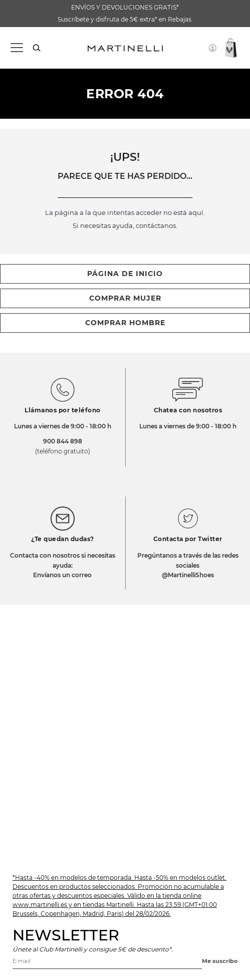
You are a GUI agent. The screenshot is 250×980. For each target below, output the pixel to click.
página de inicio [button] (125, 274)
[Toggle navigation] (16, 48)
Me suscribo (220, 961)
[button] (212, 48)
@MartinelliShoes (188, 575)
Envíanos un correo (62, 575)
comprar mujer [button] (125, 298)
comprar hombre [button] (125, 323)
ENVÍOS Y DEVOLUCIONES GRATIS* (125, 7)
